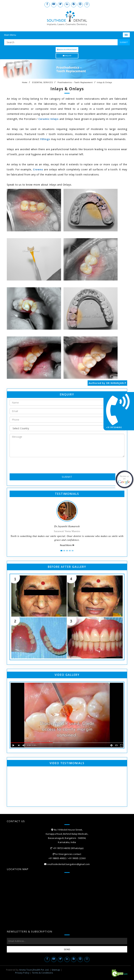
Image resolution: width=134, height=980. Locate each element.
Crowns (38, 169)
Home (25, 82)
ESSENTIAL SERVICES (42, 82)
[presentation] (30, 465)
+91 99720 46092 (61, 848)
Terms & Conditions (42, 973)
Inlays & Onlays (104, 82)
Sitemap (56, 970)
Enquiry (67, 56)
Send (67, 949)
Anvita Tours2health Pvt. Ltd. (34, 970)
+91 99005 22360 (77, 858)
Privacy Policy (22, 973)
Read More (67, 545)
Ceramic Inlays (49, 119)
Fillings (45, 139)
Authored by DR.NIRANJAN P (107, 383)
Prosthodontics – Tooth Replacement (75, 82)
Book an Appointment (67, 50)
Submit (67, 477)
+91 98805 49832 (57, 858)
